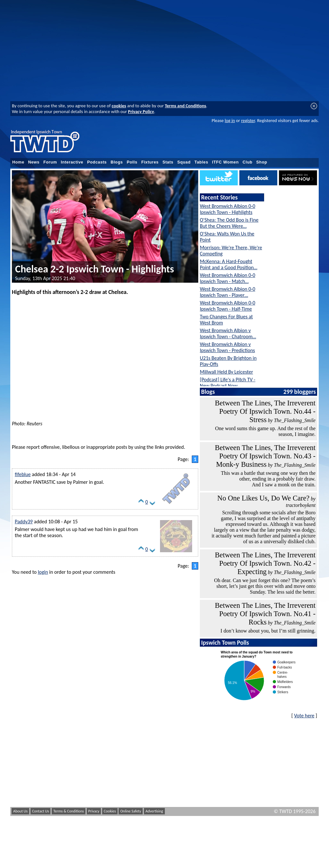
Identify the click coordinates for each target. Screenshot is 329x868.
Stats (168, 162)
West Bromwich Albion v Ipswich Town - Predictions (227, 347)
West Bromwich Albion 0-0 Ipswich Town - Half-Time (227, 306)
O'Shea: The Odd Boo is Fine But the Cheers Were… (229, 223)
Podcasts (97, 162)
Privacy (94, 811)
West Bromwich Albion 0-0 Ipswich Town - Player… (227, 292)
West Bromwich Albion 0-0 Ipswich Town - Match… (227, 278)
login (43, 572)
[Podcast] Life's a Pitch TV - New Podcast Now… (228, 383)
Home (18, 162)
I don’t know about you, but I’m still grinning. (268, 631)
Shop (262, 162)
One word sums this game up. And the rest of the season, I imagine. (265, 431)
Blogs (117, 162)
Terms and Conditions (186, 106)
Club (248, 162)
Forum (50, 162)
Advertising (154, 811)
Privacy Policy (141, 111)
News (34, 162)
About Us (20, 811)
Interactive (72, 162)
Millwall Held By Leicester (227, 372)
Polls (132, 162)
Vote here (304, 716)
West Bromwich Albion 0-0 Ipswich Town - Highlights (227, 209)
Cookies (110, 811)
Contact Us (41, 811)
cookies (119, 106)
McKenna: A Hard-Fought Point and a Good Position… (229, 264)
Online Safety (131, 811)
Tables (201, 162)
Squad (184, 162)
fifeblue (23, 474)
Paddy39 (24, 522)
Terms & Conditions (69, 811)
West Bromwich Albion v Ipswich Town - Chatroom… (228, 333)
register (248, 120)
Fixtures (150, 162)
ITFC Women (225, 162)
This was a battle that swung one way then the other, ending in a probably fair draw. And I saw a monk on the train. (268, 479)
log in (230, 120)
